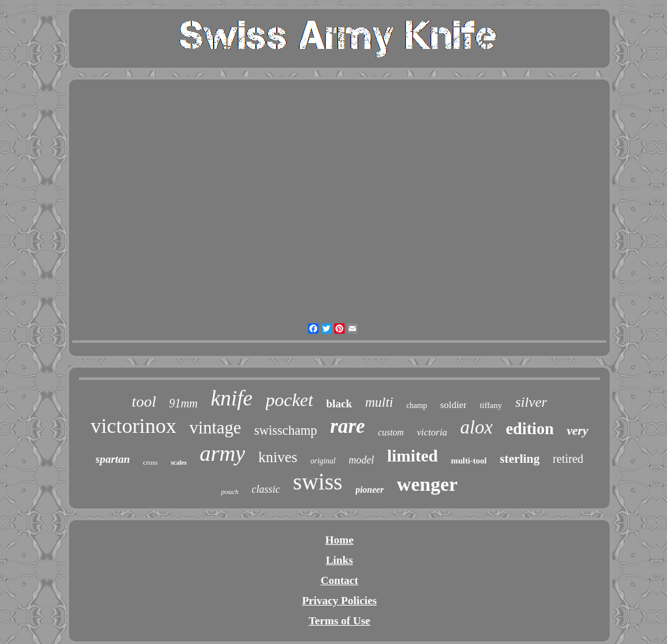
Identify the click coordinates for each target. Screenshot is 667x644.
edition (530, 429)
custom (391, 432)
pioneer (370, 490)
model (361, 460)
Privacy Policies (340, 601)
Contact (339, 580)
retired (568, 459)
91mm (184, 403)
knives (277, 457)
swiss (318, 482)
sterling (519, 459)
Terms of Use (340, 621)
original (323, 461)
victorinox (134, 426)
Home (339, 540)
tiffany (490, 405)
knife (232, 398)
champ (417, 405)
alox (477, 427)
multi (379, 402)
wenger (427, 484)
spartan (113, 459)
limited (412, 456)
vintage (215, 428)
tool (144, 402)
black (339, 404)
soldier (454, 405)
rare (348, 426)
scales (178, 462)
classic (266, 489)
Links (339, 560)
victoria (432, 432)
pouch (230, 491)
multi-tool (469, 461)
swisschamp (286, 430)
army (223, 453)
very (577, 431)
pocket (290, 400)
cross (151, 462)
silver (531, 402)
